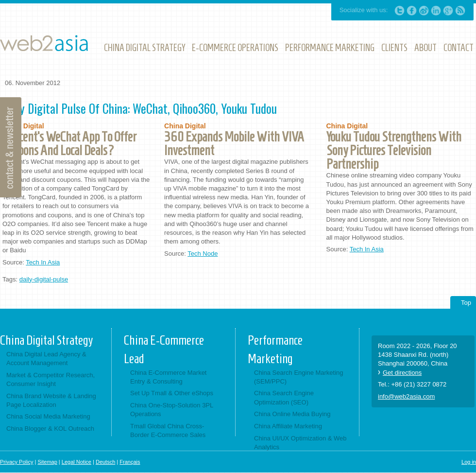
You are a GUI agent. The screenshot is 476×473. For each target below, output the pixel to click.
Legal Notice (76, 462)
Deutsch (105, 462)
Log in (469, 462)
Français (130, 462)
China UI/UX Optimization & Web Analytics (300, 443)
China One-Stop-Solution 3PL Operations (172, 410)
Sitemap (47, 462)
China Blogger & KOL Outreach (50, 429)
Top (466, 303)
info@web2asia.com (406, 396)
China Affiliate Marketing (288, 426)
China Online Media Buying (292, 414)
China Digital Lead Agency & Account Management (46, 359)
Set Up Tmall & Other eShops (172, 393)
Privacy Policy (17, 462)
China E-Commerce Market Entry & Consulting (169, 377)
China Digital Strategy (46, 340)
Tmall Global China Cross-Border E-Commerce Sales (168, 430)
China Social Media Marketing (48, 416)
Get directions (402, 373)
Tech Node (203, 254)
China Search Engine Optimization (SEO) (284, 397)
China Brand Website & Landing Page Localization (51, 400)
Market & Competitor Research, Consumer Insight (51, 379)
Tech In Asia (43, 262)
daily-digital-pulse (44, 279)
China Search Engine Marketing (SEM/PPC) (299, 377)
